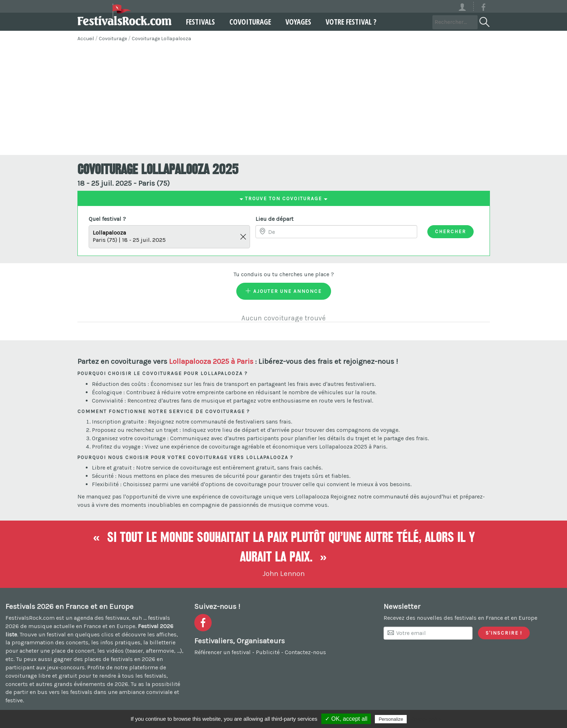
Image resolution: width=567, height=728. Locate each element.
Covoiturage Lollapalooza (161, 39)
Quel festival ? (107, 219)
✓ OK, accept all (346, 719)
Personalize (391, 719)
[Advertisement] (284, 101)
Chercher (450, 231)
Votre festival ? (351, 22)
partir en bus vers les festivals (53, 692)
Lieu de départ (274, 219)
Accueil (86, 39)
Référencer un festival (223, 652)
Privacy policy (426, 719)
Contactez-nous (305, 652)
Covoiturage (250, 22)
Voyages (298, 22)
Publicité (268, 652)
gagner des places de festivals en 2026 (104, 659)
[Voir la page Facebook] (483, 9)
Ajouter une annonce (284, 291)
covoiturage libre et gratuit (41, 676)
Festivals (200, 22)
